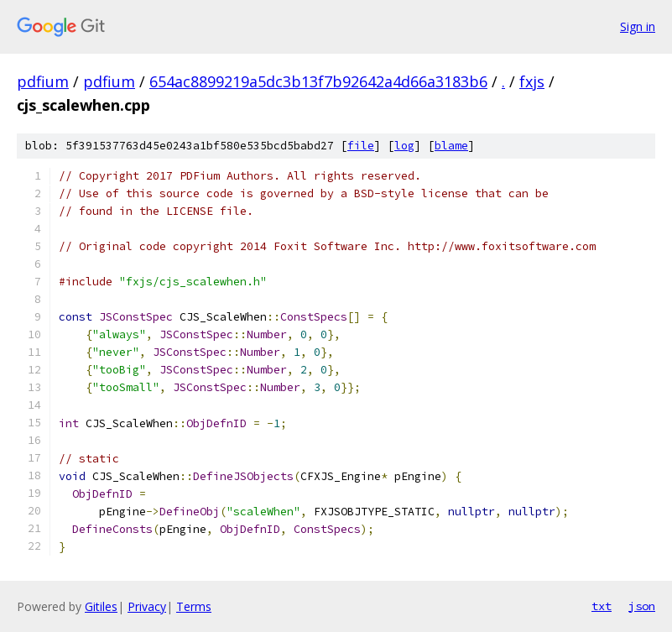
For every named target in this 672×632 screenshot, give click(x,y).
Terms (194, 606)
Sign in (638, 26)
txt (602, 606)
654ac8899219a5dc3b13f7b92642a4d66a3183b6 (318, 81)
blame (451, 146)
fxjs (532, 81)
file (361, 146)
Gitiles (101, 606)
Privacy (147, 606)
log (404, 146)
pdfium (43, 81)
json (642, 606)
